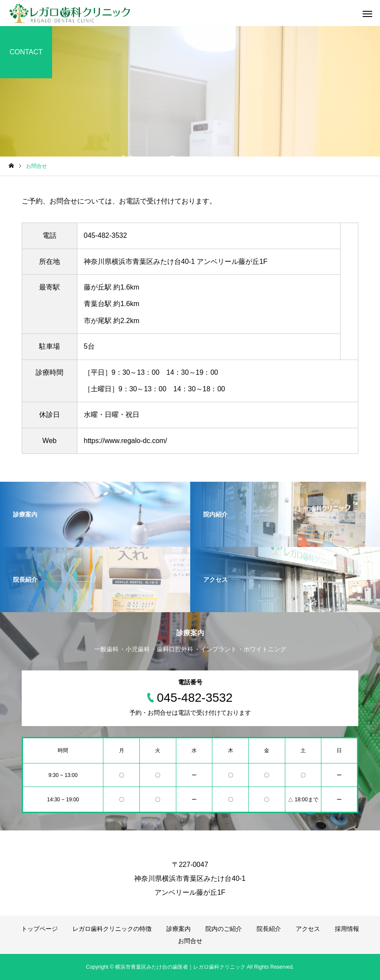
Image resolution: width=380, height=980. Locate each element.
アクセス (308, 929)
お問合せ (190, 941)
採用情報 (347, 929)
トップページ (40, 929)
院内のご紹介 (224, 929)
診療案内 (178, 929)
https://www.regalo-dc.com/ (126, 441)
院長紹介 (269, 929)
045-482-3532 (106, 235)
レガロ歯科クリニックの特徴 (112, 929)
